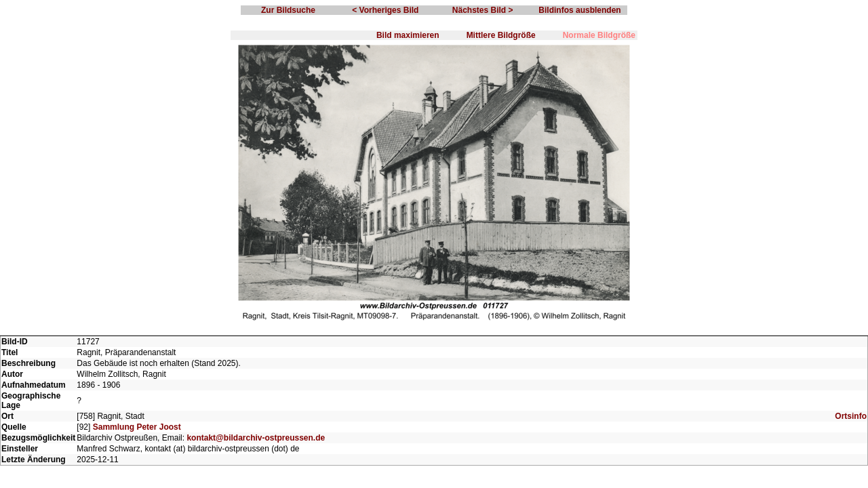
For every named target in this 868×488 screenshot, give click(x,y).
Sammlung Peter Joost (137, 427)
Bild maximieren (408, 35)
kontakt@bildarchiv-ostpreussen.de (256, 438)
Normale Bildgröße (599, 35)
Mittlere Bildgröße (501, 35)
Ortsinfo (851, 416)
